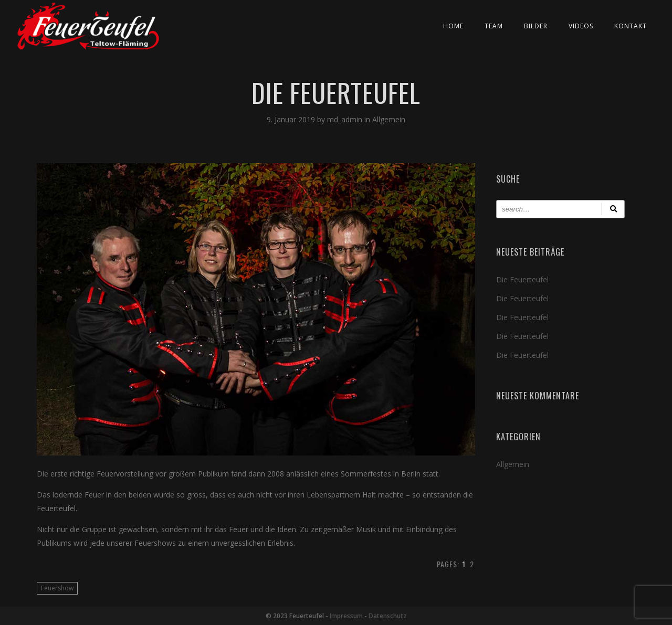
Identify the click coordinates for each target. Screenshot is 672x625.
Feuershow (57, 588)
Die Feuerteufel (522, 279)
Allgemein (389, 119)
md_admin (346, 119)
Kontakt (631, 26)
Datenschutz (388, 616)
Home (453, 26)
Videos (581, 26)
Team (494, 26)
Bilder (536, 26)
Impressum (346, 616)
